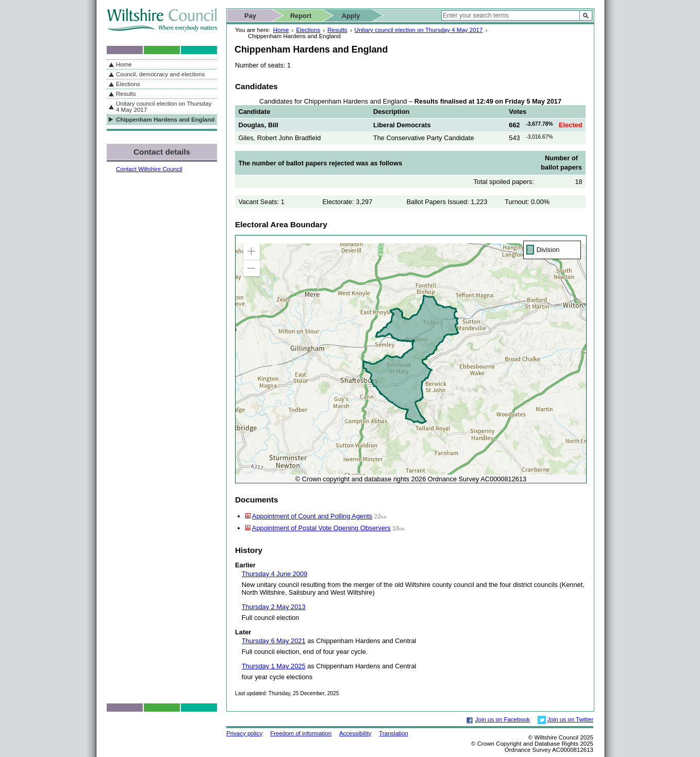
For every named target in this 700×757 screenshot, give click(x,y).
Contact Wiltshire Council (149, 169)
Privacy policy (244, 733)
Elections (308, 30)
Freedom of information (301, 733)
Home (281, 30)
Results (337, 30)
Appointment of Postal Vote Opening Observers (321, 528)
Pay (250, 16)
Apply (351, 16)
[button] (252, 251)
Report (301, 16)
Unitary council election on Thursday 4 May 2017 (419, 30)
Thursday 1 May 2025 (274, 666)
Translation (394, 733)
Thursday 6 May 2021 (274, 641)
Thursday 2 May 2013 (274, 607)
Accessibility (355, 733)
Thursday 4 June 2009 (274, 574)
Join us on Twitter (570, 719)
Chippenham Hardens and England (165, 120)
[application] (411, 359)
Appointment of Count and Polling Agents (312, 516)
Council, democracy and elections (160, 74)
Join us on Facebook (503, 719)
